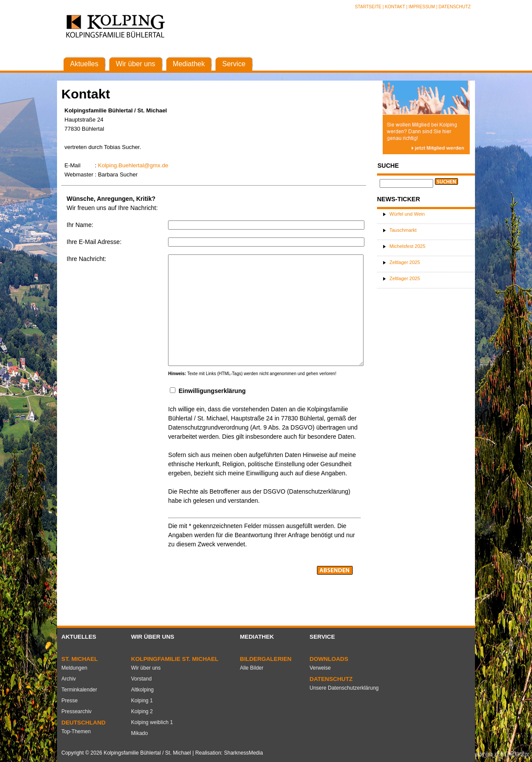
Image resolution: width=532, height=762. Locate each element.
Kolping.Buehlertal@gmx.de (133, 165)
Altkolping (142, 690)
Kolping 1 (142, 701)
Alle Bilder (252, 668)
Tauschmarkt (403, 230)
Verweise (320, 668)
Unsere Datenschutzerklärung (344, 688)
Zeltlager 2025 (405, 262)
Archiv (69, 679)
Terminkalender (79, 690)
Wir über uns (153, 637)
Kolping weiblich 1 (152, 722)
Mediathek (257, 637)
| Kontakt (394, 7)
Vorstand (141, 679)
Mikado (140, 733)
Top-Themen (76, 732)
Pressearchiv (76, 711)
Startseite (369, 7)
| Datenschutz (453, 7)
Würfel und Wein (407, 214)
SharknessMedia (243, 753)
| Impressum (421, 7)
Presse (69, 701)
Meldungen (74, 668)
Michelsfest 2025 (408, 246)
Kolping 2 (142, 711)
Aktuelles (79, 637)
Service (322, 637)
